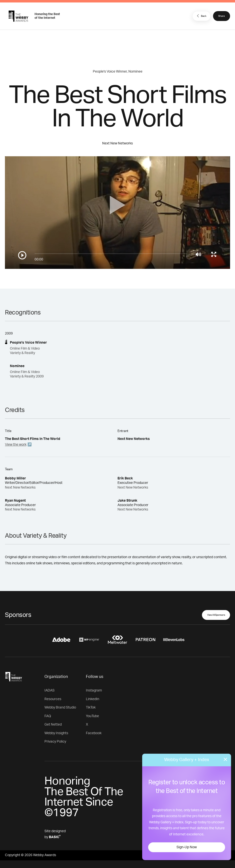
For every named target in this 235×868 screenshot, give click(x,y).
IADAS (49, 690)
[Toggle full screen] (214, 254)
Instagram (94, 690)
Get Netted (53, 725)
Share (222, 16)
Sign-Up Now (187, 847)
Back (201, 16)
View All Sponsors (216, 615)
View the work (16, 445)
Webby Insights (56, 733)
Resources (53, 699)
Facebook (94, 733)
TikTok (91, 708)
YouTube (92, 716)
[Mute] (198, 254)
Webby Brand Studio (60, 708)
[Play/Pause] (22, 255)
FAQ (48, 716)
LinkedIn (93, 699)
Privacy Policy (55, 742)
